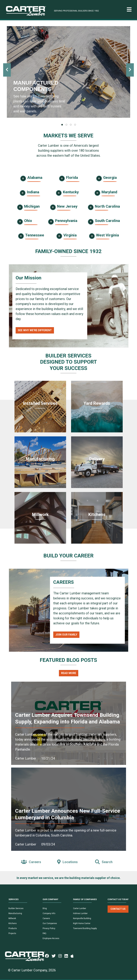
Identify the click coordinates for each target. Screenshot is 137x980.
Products (13, 928)
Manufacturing (15, 913)
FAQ (44, 933)
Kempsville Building (82, 918)
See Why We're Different (35, 330)
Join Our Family (66, 635)
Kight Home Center (82, 923)
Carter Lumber (80, 908)
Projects (12, 933)
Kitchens (13, 923)
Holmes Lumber (80, 913)
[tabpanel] (68, 72)
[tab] (62, 125)
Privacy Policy (49, 928)
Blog (45, 908)
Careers (46, 918)
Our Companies (50, 923)
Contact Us (118, 909)
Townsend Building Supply (85, 928)
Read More (69, 673)
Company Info (49, 913)
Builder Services (16, 908)
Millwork (12, 918)
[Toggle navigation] (129, 10)
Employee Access (51, 938)
